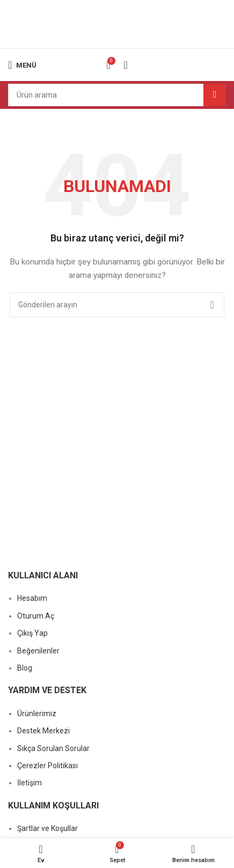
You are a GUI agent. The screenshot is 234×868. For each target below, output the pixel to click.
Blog (25, 668)
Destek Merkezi (43, 731)
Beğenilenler (38, 651)
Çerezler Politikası (47, 766)
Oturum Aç (36, 616)
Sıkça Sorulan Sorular (53, 748)
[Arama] (117, 95)
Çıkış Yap (32, 633)
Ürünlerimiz (37, 713)
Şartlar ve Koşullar (47, 828)
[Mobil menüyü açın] (22, 65)
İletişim (30, 783)
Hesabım (32, 598)
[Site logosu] (117, 24)
